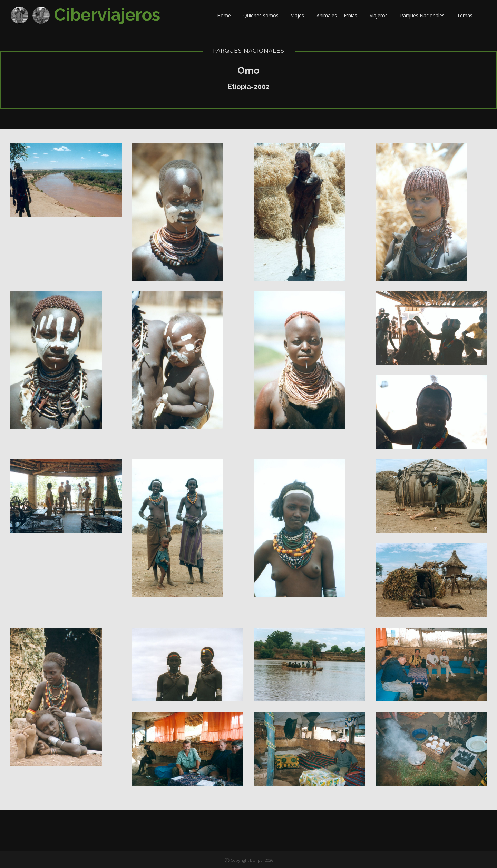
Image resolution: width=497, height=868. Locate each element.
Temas (467, 15)
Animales (327, 15)
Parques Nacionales (425, 15)
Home (227, 15)
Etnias (353, 15)
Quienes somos (264, 15)
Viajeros (381, 15)
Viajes (300, 15)
